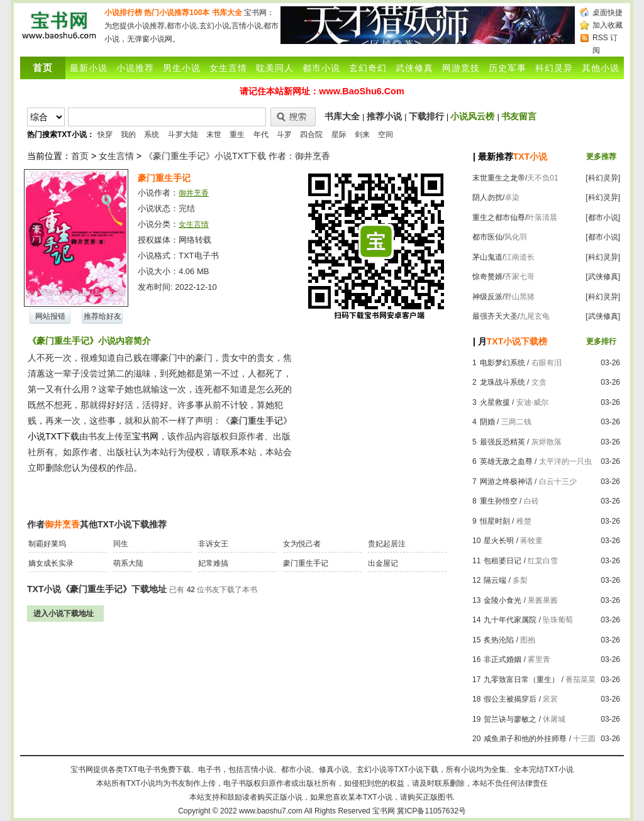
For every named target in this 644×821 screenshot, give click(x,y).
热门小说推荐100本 (177, 13)
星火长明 (499, 541)
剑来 (362, 135)
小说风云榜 (472, 116)
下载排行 (426, 116)
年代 (261, 135)
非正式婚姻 (502, 659)
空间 (386, 135)
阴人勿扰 (487, 197)
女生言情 (228, 68)
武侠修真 (414, 68)
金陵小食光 (502, 600)
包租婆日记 (502, 561)
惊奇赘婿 (487, 277)
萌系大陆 (128, 563)
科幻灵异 (554, 68)
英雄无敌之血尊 (506, 461)
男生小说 (182, 68)
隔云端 (495, 580)
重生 (237, 135)
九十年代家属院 (510, 620)
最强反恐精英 (502, 442)
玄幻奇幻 (368, 68)
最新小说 (89, 68)
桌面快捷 (608, 13)
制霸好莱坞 (47, 544)
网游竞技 (461, 68)
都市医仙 (487, 237)
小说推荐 (135, 68)
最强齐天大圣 (495, 316)
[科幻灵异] (603, 178)
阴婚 (487, 422)
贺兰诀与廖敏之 (510, 719)
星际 (339, 135)
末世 (214, 135)
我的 (128, 135)
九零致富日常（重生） (521, 680)
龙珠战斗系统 (502, 382)
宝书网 (384, 811)
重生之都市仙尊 (499, 218)
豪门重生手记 (306, 563)
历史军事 (508, 68)
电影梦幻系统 (502, 363)
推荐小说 (384, 116)
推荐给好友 (103, 316)
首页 (80, 156)
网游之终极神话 (506, 482)
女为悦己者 (302, 544)
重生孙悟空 (499, 501)
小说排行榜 (123, 13)
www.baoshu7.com (271, 811)
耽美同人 (275, 68)
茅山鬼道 (487, 257)
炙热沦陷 (499, 640)
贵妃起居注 (387, 544)
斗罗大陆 (183, 135)
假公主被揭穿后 (510, 699)
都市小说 (321, 68)
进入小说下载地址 (64, 614)
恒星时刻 (495, 521)
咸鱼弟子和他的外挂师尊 (525, 739)
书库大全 (227, 13)
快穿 (105, 135)
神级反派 (487, 297)
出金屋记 (383, 563)
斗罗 (284, 135)
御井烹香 (194, 193)
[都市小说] (603, 218)
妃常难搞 (213, 563)
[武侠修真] (603, 277)
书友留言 (519, 116)
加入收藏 (608, 25)
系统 (152, 135)
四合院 (311, 135)
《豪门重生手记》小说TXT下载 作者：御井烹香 (237, 156)
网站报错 (50, 316)
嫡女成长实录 (51, 563)
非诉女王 (213, 544)
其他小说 (601, 68)
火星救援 (495, 402)
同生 (121, 544)
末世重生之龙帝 (499, 178)
